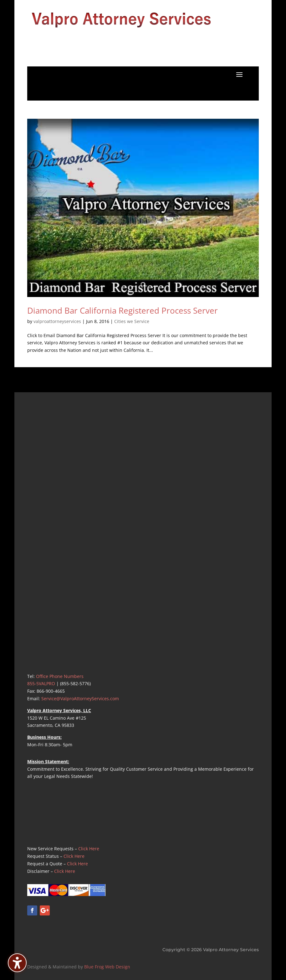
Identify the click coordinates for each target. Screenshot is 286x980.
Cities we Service (132, 321)
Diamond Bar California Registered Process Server (123, 310)
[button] (239, 74)
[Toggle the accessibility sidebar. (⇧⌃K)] (17, 963)
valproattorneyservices (57, 321)
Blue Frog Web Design (107, 967)
